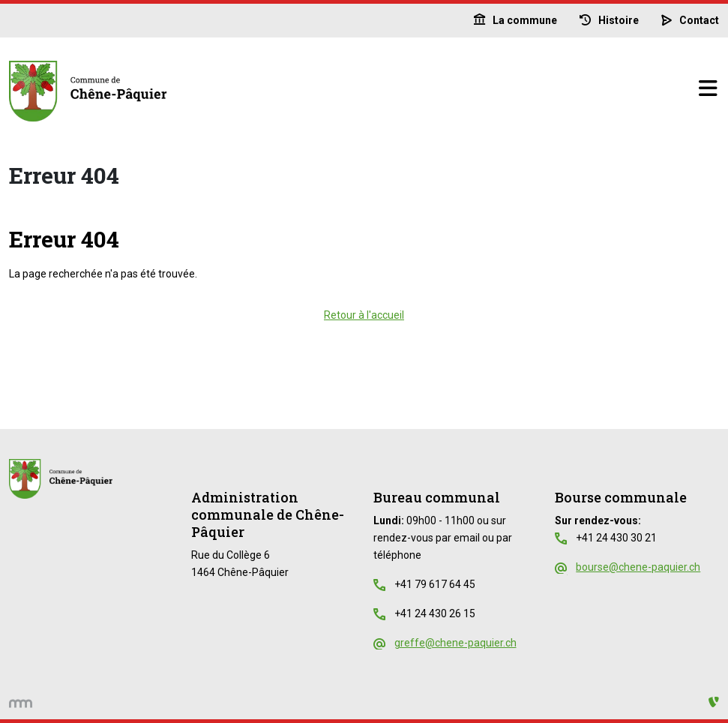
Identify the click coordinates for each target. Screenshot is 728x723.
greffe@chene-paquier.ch (455, 643)
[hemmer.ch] (21, 702)
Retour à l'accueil (364, 315)
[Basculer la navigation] (708, 89)
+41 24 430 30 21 (616, 538)
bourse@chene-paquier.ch (638, 567)
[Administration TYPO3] (714, 702)
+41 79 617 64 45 (435, 584)
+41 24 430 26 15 (435, 613)
